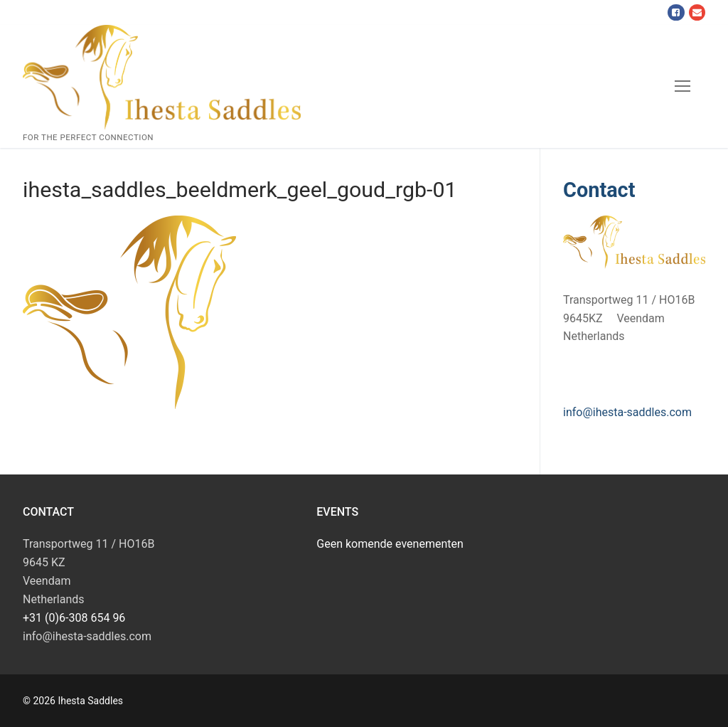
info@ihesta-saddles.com (627, 412)
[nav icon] (682, 87)
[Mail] (697, 12)
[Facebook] (676, 12)
